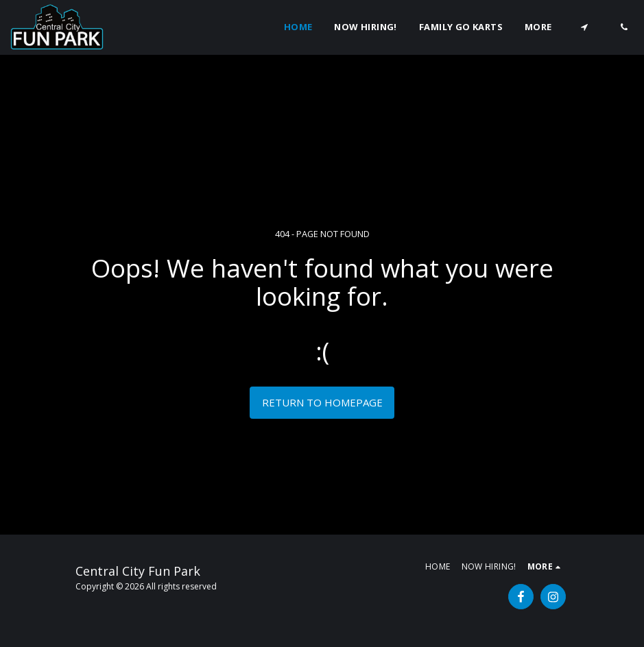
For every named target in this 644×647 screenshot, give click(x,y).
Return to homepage (322, 402)
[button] (584, 27)
